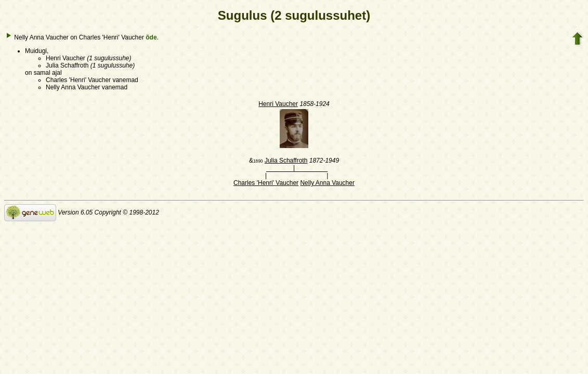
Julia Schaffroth (286, 161)
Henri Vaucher (278, 104)
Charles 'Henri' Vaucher (266, 183)
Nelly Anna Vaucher (327, 183)
